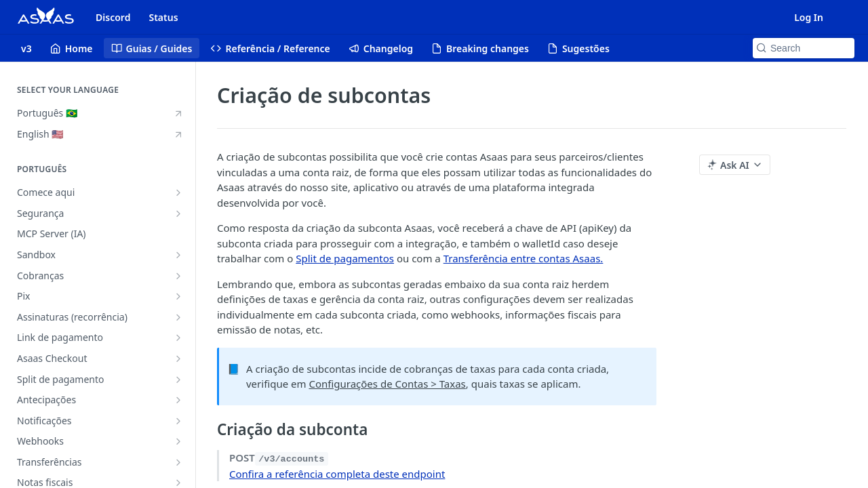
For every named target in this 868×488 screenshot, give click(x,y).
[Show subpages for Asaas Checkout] (178, 359)
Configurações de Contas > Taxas (387, 384)
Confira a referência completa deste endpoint (337, 474)
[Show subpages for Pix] (178, 296)
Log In (809, 17)
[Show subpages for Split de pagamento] (178, 380)
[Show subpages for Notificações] (178, 421)
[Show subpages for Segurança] (178, 213)
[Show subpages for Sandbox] (178, 255)
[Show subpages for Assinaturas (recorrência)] (178, 317)
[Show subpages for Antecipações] (178, 400)
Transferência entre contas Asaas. (524, 258)
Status (163, 17)
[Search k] (804, 48)
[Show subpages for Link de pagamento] (178, 338)
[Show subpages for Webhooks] (178, 441)
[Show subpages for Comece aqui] (178, 192)
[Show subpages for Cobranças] (178, 276)
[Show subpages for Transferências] (178, 462)
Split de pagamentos (345, 258)
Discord (113, 17)
